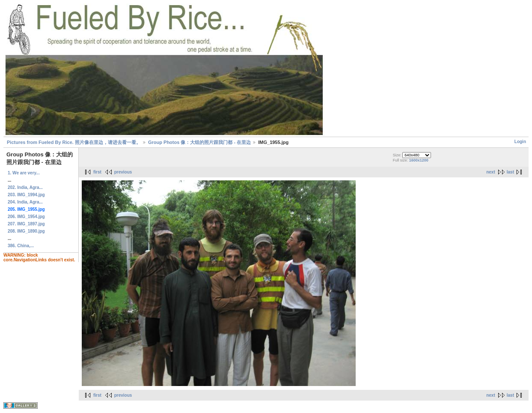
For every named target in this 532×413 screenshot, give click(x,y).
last (510, 172)
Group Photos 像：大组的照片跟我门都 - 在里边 (199, 142)
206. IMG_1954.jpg (26, 217)
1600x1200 (419, 160)
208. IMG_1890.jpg (26, 231)
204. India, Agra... (25, 202)
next (491, 172)
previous (123, 172)
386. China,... (21, 246)
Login (520, 142)
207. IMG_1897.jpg (26, 224)
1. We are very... (24, 173)
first (97, 172)
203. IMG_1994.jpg (26, 195)
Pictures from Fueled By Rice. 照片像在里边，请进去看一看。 (74, 142)
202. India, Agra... (25, 187)
